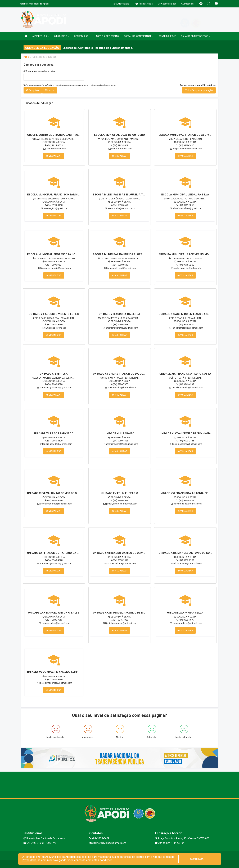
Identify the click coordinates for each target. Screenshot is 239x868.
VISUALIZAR (54, 155)
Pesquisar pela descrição (39, 71)
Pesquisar (33, 90)
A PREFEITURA (41, 36)
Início (26, 57)
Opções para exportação (199, 90)
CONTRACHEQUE (167, 36)
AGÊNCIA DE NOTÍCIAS (107, 36)
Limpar (50, 90)
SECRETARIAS (82, 36)
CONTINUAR (198, 859)
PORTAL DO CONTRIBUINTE (139, 36)
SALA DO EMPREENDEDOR (196, 36)
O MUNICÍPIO (62, 36)
